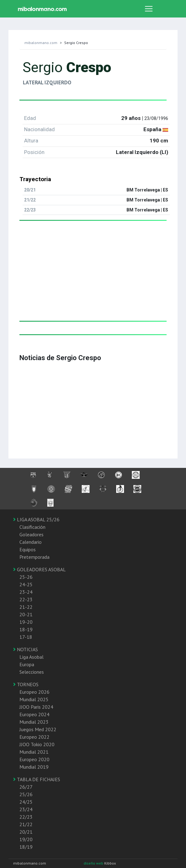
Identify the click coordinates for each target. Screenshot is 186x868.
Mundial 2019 (34, 767)
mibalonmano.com (41, 43)
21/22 (26, 824)
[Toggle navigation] (149, 9)
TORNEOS (26, 684)
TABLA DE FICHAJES (37, 779)
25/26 (26, 794)
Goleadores (31, 534)
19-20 (26, 622)
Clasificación (32, 527)
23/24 (26, 809)
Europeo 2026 (34, 692)
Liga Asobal (31, 657)
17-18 (26, 637)
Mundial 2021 (34, 752)
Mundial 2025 (34, 699)
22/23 (26, 817)
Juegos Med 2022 (38, 729)
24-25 (26, 584)
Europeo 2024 (34, 714)
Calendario (31, 542)
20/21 (26, 832)
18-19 (26, 629)
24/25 (26, 802)
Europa (27, 664)
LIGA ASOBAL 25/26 (36, 519)
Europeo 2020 (34, 759)
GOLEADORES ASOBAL (39, 569)
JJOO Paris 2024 (36, 707)
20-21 (26, 614)
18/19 (26, 847)
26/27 (26, 787)
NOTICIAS (26, 649)
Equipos (28, 549)
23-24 (26, 592)
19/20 (26, 839)
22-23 (26, 599)
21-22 (26, 607)
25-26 (26, 577)
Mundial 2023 (34, 722)
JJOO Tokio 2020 (37, 744)
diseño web (94, 863)
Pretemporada (34, 557)
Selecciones (32, 672)
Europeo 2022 (34, 737)
